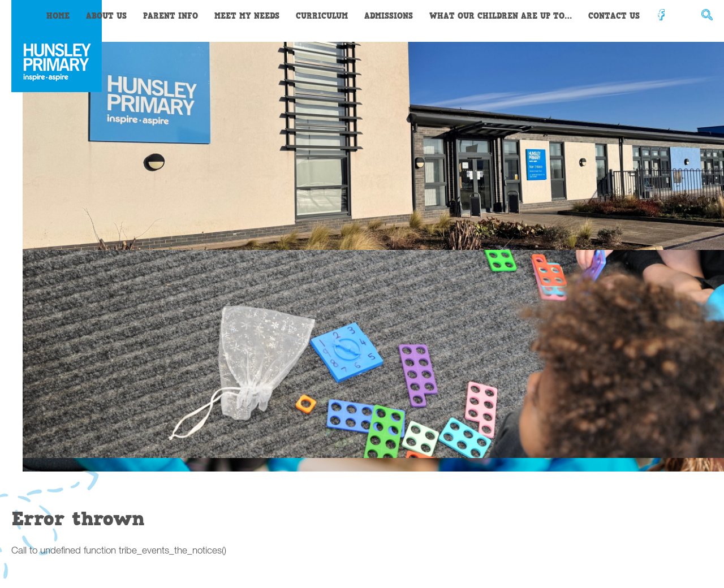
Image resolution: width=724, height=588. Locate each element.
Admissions (389, 16)
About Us (106, 16)
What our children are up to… (501, 16)
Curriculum (322, 16)
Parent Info (171, 16)
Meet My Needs (247, 16)
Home (58, 16)
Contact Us (614, 16)
